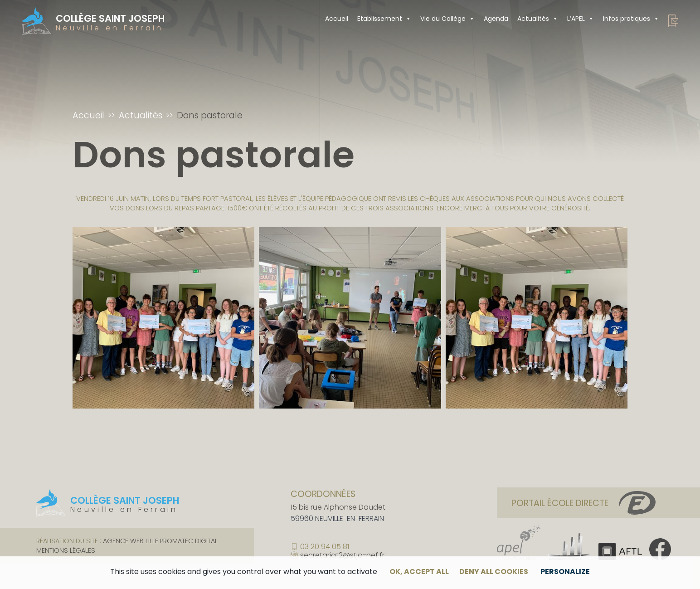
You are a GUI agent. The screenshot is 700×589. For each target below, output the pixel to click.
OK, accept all (419, 572)
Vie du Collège (447, 19)
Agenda (496, 19)
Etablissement (384, 19)
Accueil (337, 19)
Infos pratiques (631, 19)
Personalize (565, 572)
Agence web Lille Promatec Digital (160, 541)
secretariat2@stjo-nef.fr (342, 555)
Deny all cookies (494, 572)
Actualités (538, 19)
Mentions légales (66, 550)
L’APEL (581, 19)
